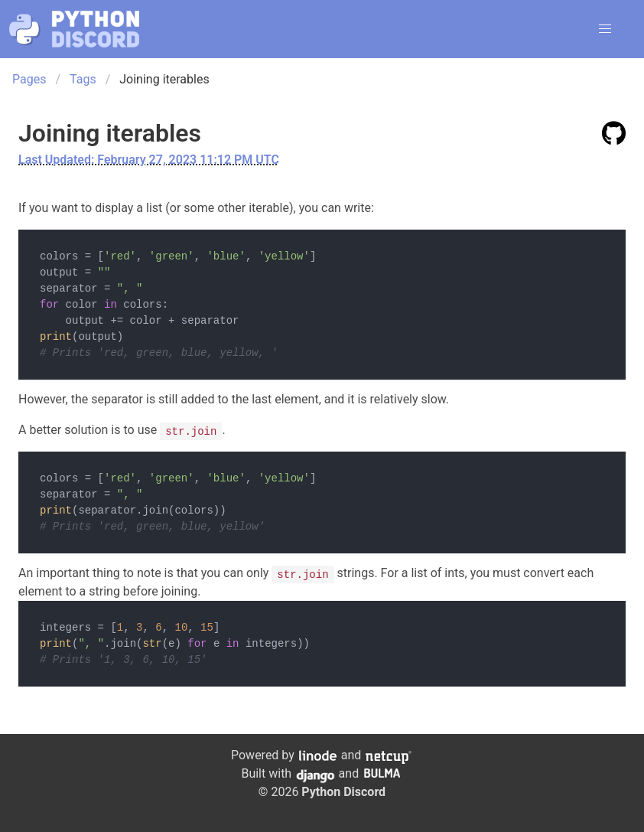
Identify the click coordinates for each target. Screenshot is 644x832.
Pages (29, 79)
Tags (83, 79)
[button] (605, 29)
